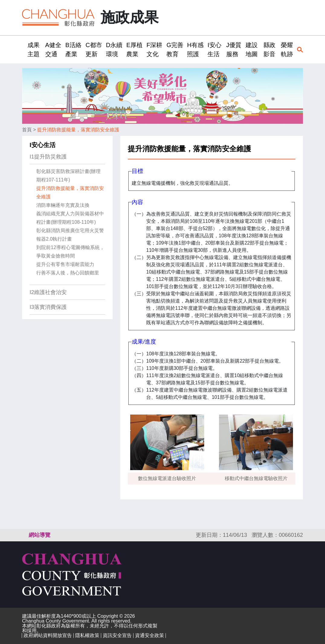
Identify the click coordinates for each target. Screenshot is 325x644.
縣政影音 (269, 50)
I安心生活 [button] (214, 50)
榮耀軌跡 (287, 50)
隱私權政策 (87, 635)
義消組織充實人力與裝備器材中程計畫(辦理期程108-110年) (70, 218)
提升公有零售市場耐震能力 (65, 264)
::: (24, 49)
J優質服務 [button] (234, 50)
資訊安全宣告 (117, 635)
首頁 (27, 130)
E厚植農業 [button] (134, 50)
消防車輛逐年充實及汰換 (63, 205)
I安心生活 (43, 145)
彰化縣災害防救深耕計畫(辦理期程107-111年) (68, 176)
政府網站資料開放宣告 (48, 635)
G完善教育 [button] (175, 50)
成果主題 (34, 50)
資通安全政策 (150, 635)
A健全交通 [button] (53, 50)
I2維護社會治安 (48, 292)
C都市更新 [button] (94, 50)
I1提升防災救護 (48, 157)
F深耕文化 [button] (154, 50)
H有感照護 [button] (195, 50)
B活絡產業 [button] (73, 50)
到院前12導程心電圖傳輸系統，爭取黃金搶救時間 (70, 252)
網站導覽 (40, 535)
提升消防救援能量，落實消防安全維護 (78, 130)
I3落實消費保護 (48, 307)
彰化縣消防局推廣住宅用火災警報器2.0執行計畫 (70, 235)
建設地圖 (252, 50)
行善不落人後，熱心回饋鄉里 (68, 273)
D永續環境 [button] (114, 50)
